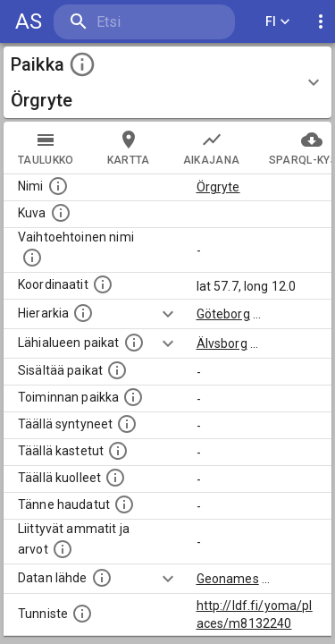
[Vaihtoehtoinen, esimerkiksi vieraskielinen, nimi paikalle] (32, 258)
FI (278, 22)
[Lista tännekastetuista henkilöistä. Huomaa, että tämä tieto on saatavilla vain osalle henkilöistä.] (124, 504)
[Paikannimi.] (58, 186)
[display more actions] (321, 22)
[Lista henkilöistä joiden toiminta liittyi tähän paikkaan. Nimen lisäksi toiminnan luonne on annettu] (133, 397)
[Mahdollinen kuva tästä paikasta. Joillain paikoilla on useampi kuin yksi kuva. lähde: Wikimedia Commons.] (61, 213)
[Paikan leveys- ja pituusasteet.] (103, 284)
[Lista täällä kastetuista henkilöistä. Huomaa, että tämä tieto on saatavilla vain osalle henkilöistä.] (118, 451)
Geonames (228, 579)
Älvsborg (222, 343)
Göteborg (223, 314)
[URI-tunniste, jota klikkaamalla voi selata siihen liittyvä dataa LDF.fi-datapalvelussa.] (82, 614)
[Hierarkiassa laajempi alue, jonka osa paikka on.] (83, 313)
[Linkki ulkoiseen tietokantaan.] (102, 578)
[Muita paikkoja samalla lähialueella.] (134, 343)
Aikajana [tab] (212, 148)
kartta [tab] (129, 148)
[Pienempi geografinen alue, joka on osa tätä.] (117, 370)
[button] (167, 82)
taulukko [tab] (46, 148)
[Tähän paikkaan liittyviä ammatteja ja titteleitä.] (63, 549)
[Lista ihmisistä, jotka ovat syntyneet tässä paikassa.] (127, 424)
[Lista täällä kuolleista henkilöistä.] (115, 478)
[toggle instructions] (82, 64)
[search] (144, 22)
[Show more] (168, 314)
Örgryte (218, 187)
